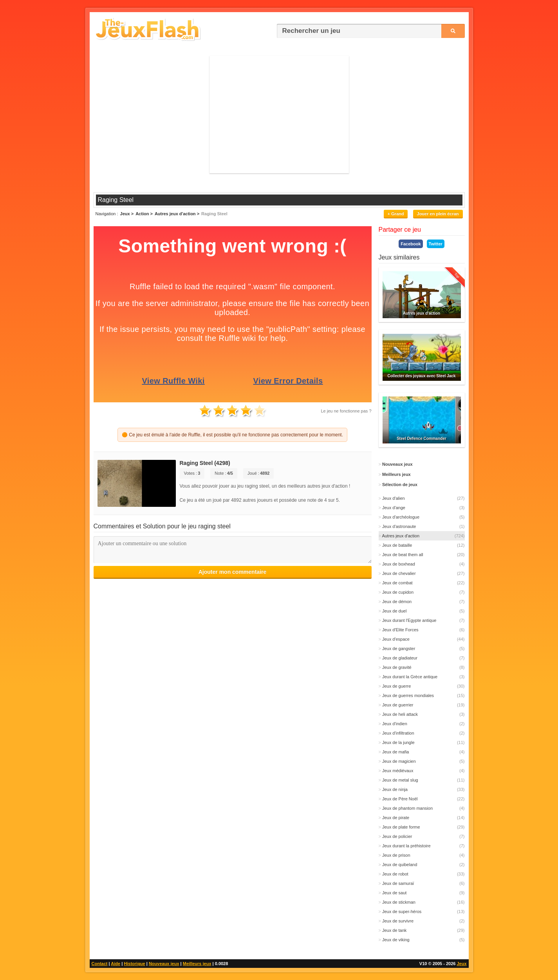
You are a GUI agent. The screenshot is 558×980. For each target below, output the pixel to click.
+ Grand (396, 214)
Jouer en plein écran (438, 214)
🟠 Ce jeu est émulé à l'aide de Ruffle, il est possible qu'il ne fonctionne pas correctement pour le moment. (232, 435)
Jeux (461, 964)
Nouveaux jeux (164, 964)
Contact (100, 964)
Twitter (436, 244)
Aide (116, 964)
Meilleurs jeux (197, 964)
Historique (134, 964)
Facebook (411, 244)
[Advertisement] (279, 115)
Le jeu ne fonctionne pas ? (346, 411)
